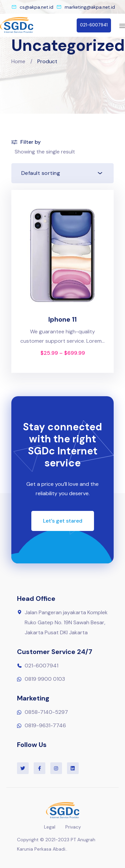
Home (18, 61)
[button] (94, 25)
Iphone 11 (62, 319)
